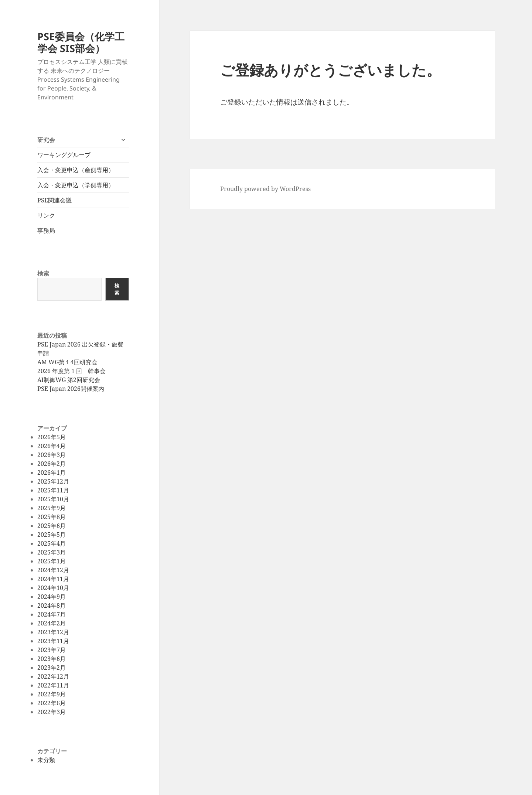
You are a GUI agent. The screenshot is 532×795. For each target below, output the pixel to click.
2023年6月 (52, 659)
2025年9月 (52, 508)
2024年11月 (53, 579)
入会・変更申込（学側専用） (76, 185)
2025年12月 (53, 481)
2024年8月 (52, 605)
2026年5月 (52, 437)
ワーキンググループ (64, 155)
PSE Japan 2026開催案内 (71, 389)
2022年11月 (53, 685)
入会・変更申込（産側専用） (76, 170)
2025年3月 (52, 552)
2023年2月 (52, 668)
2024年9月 (52, 597)
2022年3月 (52, 712)
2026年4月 (52, 446)
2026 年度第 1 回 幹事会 (71, 371)
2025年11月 (53, 490)
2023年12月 (53, 632)
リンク (46, 215)
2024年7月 (52, 614)
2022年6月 (52, 703)
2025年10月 (53, 499)
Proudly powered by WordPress (265, 189)
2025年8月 (52, 517)
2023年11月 (53, 641)
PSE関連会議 (54, 200)
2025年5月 (52, 535)
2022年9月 (52, 694)
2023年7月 (52, 650)
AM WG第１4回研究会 (67, 362)
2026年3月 (52, 455)
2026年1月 (52, 472)
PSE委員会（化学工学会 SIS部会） (81, 42)
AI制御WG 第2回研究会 (69, 380)
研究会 (46, 140)
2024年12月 (53, 570)
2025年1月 (52, 561)
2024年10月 (53, 588)
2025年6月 (52, 526)
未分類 (46, 760)
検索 (43, 273)
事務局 (46, 231)
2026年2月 (52, 464)
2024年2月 (52, 623)
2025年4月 (52, 543)
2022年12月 (53, 676)
